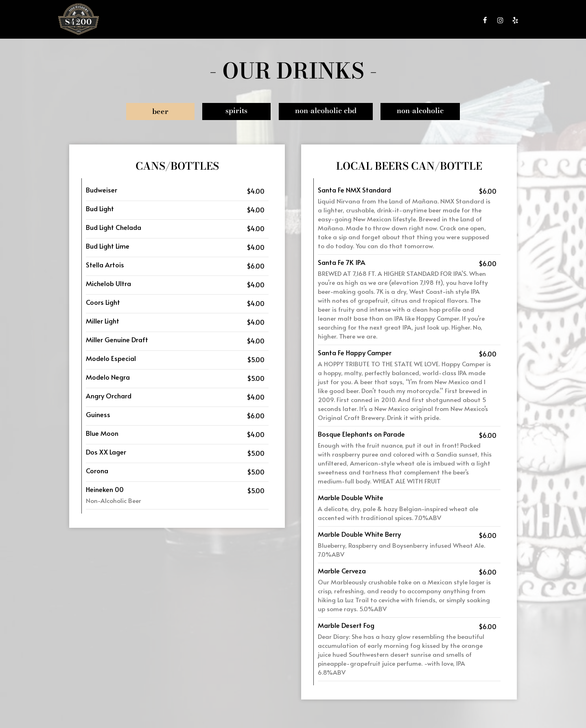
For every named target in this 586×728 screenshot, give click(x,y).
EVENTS (355, 20)
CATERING (326, 20)
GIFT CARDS (414, 20)
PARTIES (382, 20)
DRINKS (265, 20)
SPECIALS (294, 20)
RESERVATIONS (454, 20)
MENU (239, 20)
